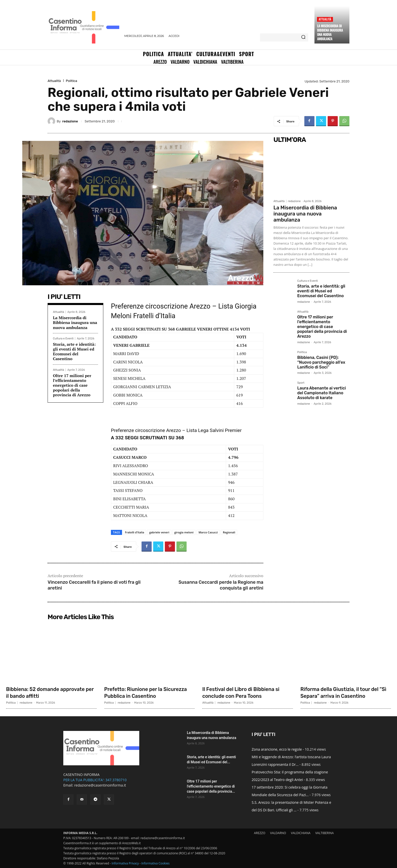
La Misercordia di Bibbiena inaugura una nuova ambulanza (330, 32)
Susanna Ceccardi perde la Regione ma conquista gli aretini (221, 585)
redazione (70, 121)
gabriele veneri (159, 532)
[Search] (303, 37)
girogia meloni (184, 532)
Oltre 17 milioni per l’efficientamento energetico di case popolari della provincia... (211, 786)
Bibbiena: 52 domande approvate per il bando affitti (50, 692)
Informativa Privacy (125, 863)
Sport (301, 383)
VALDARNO (278, 833)
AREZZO (260, 833)
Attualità (325, 19)
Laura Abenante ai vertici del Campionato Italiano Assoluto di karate (322, 393)
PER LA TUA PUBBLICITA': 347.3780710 (95, 780)
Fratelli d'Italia (135, 532)
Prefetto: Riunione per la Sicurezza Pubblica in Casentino (147, 692)
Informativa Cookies (155, 863)
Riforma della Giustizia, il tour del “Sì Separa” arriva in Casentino (344, 692)
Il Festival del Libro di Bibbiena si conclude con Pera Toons (245, 692)
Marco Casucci (208, 532)
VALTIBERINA (324, 833)
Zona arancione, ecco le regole (277, 749)
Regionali (229, 532)
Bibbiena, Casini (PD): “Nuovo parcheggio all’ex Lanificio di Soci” (321, 362)
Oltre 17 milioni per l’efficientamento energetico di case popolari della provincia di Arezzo (72, 385)
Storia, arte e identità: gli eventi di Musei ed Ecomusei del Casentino (74, 352)
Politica (72, 81)
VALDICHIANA (301, 833)
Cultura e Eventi (63, 339)
